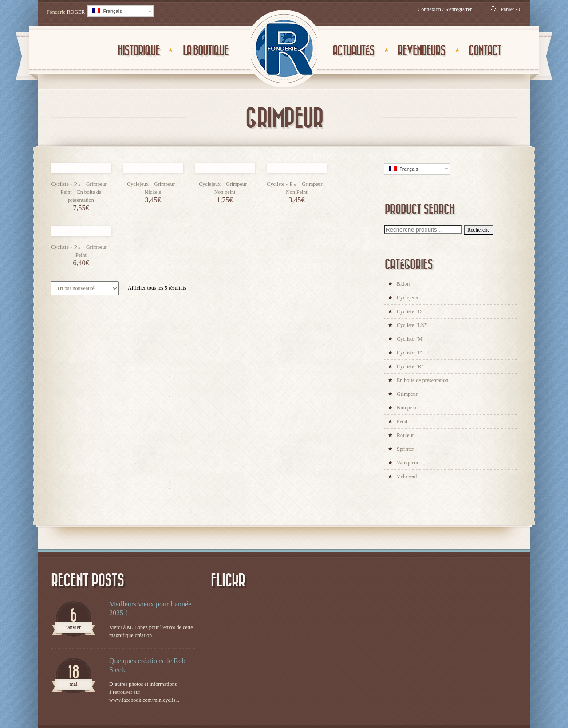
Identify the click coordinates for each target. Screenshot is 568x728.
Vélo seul (407, 476)
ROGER (76, 12)
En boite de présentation (422, 380)
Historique (138, 51)
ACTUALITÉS (353, 51)
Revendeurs (421, 51)
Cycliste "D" (410, 311)
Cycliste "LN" (412, 325)
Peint (402, 421)
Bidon (403, 284)
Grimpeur (407, 394)
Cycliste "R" (410, 366)
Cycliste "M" (411, 339)
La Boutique (205, 51)
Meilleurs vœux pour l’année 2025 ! (150, 608)
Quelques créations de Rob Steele (147, 665)
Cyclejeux (408, 298)
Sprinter (405, 449)
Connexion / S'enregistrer (445, 9)
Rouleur (405, 435)
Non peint (407, 408)
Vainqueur (408, 463)
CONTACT (485, 51)
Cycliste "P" (410, 353)
